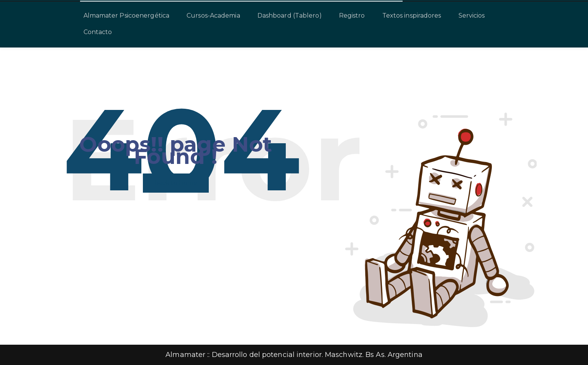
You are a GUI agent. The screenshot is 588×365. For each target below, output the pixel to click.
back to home (176, 183)
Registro (352, 16)
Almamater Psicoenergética (127, 16)
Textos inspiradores (412, 16)
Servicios (472, 16)
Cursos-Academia (213, 16)
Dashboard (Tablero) (290, 16)
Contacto (98, 32)
